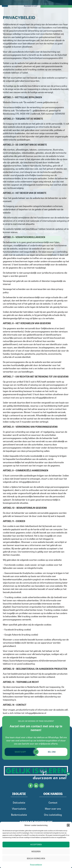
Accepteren (36, 844)
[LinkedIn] (36, 786)
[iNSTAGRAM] (42, 786)
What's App (20, 752)
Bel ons (52, 752)
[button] (68, 825)
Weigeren (36, 851)
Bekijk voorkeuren (36, 858)
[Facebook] (31, 786)
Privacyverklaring (36, 864)
